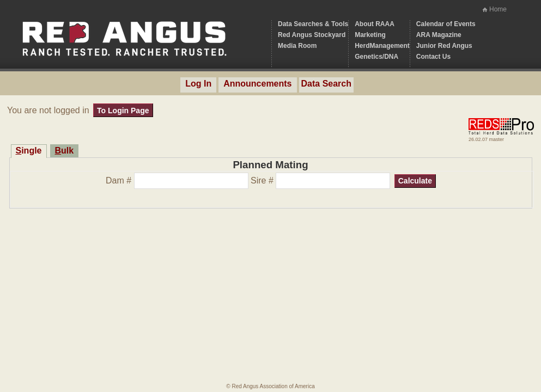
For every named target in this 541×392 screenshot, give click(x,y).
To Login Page (123, 111)
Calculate (415, 181)
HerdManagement (382, 46)
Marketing (370, 35)
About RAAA (375, 24)
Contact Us (433, 57)
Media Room (297, 46)
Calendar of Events (446, 24)
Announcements (257, 84)
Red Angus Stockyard (312, 35)
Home (498, 9)
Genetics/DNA (376, 57)
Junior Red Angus (444, 46)
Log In (198, 84)
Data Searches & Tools (313, 24)
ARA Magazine (439, 35)
